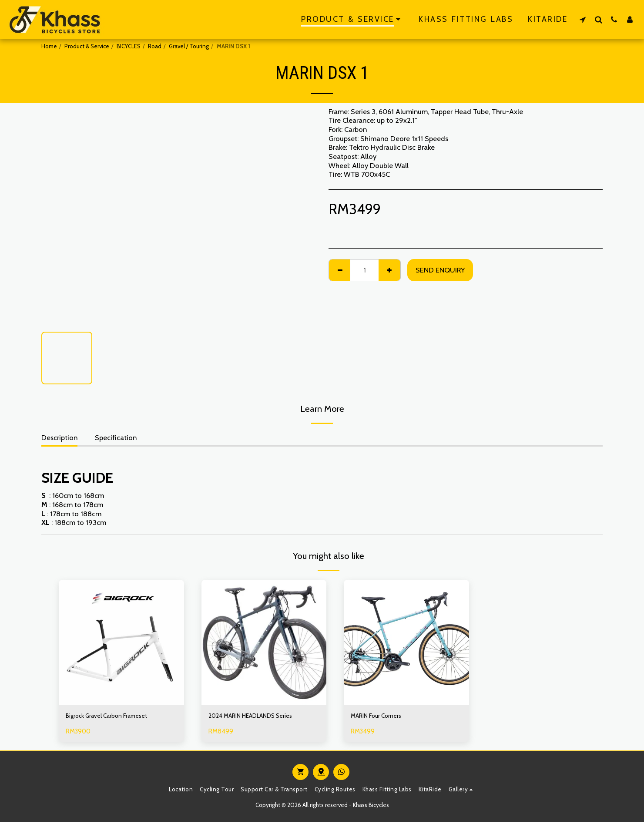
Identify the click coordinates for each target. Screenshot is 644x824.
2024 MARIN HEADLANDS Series (260, 717)
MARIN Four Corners (382, 717)
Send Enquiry (440, 270)
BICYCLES (129, 46)
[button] (583, 19)
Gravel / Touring (189, 46)
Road (155, 46)
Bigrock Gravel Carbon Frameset (116, 717)
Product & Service (87, 46)
